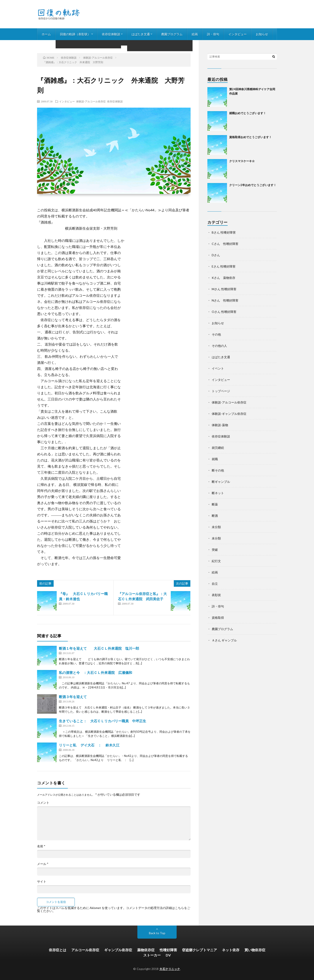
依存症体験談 (111, 34)
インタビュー (237, 34)
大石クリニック (170, 969)
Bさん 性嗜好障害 (224, 232)
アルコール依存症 (85, 950)
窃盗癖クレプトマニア (200, 950)
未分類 (216, 527)
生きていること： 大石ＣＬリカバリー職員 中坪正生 (102, 721)
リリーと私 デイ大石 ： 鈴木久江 (89, 745)
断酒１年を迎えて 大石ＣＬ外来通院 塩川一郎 (99, 648)
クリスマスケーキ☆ (242, 161)
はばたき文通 (141, 34)
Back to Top (157, 933)
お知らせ (262, 34)
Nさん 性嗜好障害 (225, 300)
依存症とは (58, 950)
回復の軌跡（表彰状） (75, 34)
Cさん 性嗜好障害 (225, 244)
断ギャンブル (221, 482)
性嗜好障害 (168, 950)
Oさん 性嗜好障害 (224, 312)
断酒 (215, 516)
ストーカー (152, 955)
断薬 (215, 504)
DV (168, 955)
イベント (218, 368)
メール (43, 864)
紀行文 (216, 561)
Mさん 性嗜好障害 (224, 289)
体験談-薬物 (220, 425)
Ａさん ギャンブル (224, 640)
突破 (215, 550)
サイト (42, 882)
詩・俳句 (213, 34)
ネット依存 (231, 950)
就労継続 (218, 448)
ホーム (46, 34)
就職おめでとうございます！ (248, 113)
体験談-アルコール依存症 (91, 101)
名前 (41, 846)
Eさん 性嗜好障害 (224, 266)
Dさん (216, 255)
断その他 (218, 470)
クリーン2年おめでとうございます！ (253, 185)
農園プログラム (172, 34)
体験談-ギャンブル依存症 (229, 414)
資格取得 (218, 618)
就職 (215, 459)
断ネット (218, 493)
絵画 (195, 34)
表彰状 (216, 595)
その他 (216, 334)
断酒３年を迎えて (73, 697)
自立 (215, 584)
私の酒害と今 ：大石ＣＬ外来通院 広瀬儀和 (96, 672)
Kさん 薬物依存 (224, 278)
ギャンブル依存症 (118, 950)
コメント (43, 803)
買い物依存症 (255, 950)
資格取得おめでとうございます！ (250, 137)
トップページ (221, 391)
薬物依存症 (146, 950)
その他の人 (219, 346)
